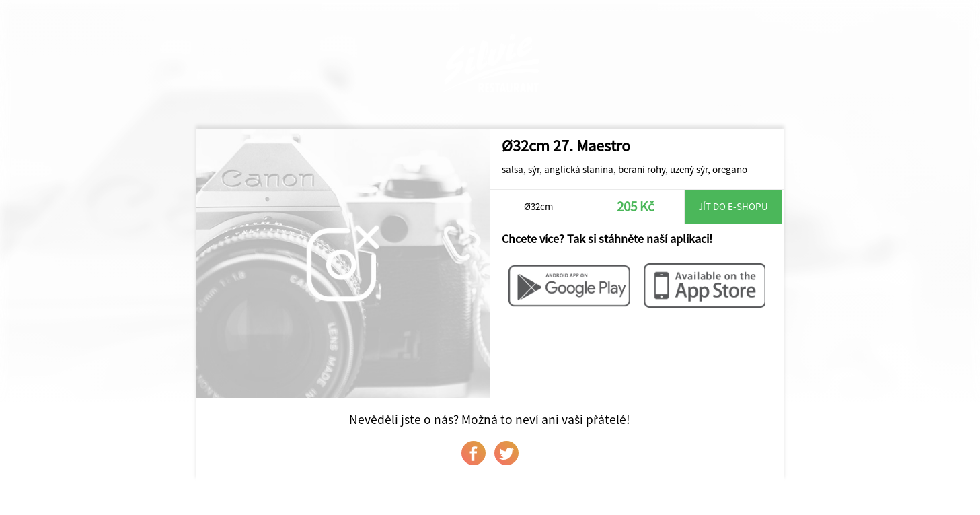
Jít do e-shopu (733, 206)
